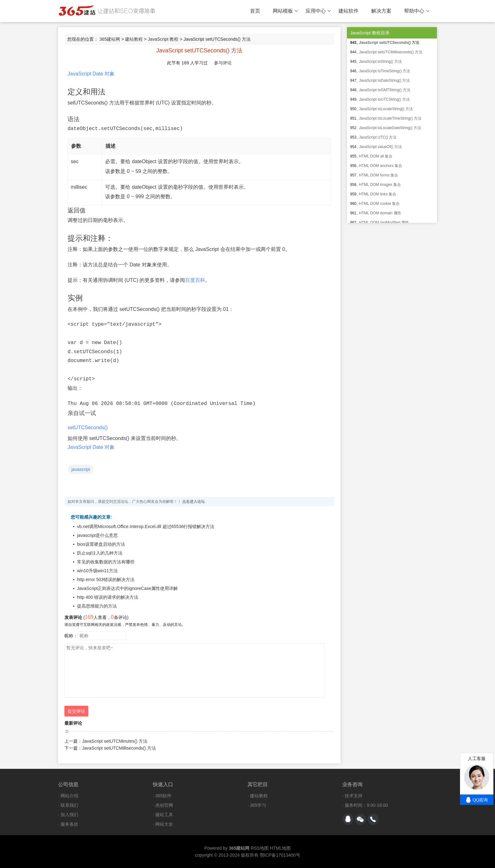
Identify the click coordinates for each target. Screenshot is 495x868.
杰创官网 (164, 805)
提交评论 (76, 711)
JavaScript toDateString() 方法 (384, 80)
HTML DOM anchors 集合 (381, 166)
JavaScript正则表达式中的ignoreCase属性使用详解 (127, 588)
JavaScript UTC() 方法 (378, 137)
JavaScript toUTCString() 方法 (384, 99)
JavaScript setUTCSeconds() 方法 (389, 43)
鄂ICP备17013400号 (280, 855)
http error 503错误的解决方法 (106, 580)
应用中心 (318, 11)
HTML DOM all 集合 (376, 156)
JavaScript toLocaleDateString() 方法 (390, 128)
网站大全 (164, 824)
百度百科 (195, 280)
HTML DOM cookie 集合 (379, 204)
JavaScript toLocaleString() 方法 (386, 109)
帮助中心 (417, 11)
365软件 (163, 796)
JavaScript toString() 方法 (380, 62)
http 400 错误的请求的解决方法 (108, 597)
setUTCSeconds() (88, 428)
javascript (81, 469)
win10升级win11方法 (97, 571)
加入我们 (69, 815)
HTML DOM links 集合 (378, 194)
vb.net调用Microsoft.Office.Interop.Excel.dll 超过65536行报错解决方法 (146, 526)
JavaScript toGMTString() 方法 (385, 90)
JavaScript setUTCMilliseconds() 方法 (119, 748)
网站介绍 (69, 796)
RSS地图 (260, 848)
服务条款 (69, 824)
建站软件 (349, 11)
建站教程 (134, 39)
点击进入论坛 (194, 502)
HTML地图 (280, 848)
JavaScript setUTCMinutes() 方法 (115, 741)
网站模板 (286, 11)
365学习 (258, 805)
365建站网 (110, 39)
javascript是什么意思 (97, 535)
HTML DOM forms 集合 (379, 175)
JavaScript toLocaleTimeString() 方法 (390, 118)
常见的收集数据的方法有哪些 (106, 562)
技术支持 (354, 796)
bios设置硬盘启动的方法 (101, 544)
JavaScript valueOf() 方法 (380, 147)
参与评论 (223, 63)
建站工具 (164, 815)
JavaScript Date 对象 (91, 74)
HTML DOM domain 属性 (380, 213)
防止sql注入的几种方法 (100, 553)
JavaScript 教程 (163, 39)
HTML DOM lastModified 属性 (384, 223)
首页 (255, 11)
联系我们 (69, 805)
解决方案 (381, 11)
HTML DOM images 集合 (380, 185)
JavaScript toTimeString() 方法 (385, 71)
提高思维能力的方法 (97, 606)
